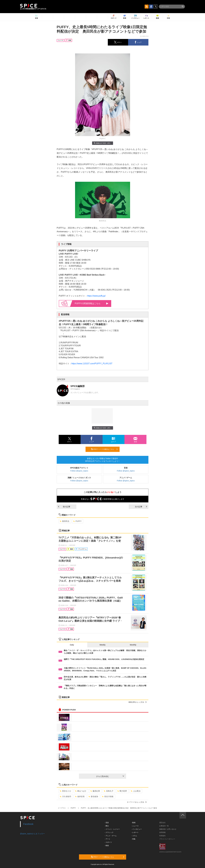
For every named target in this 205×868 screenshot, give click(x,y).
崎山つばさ (81, 791)
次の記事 (141, 507)
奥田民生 (65, 521)
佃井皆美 (80, 796)
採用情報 (162, 832)
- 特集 (133, 839)
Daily (72, 645)
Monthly (133, 645)
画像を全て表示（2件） (102, 143)
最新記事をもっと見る (137, 702)
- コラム (134, 836)
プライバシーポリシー (167, 839)
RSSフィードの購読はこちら (104, 449)
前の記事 (64, 507)
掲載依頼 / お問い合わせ (168, 829)
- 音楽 (107, 823)
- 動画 (133, 823)
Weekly (103, 645)
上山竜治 (136, 791)
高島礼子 (109, 791)
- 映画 (107, 846)
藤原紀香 (95, 791)
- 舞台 (107, 826)
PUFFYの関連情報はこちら (92, 303)
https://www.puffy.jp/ (96, 296)
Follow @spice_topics (79, 471)
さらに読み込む (110, 776)
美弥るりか (66, 791)
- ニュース (135, 826)
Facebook (28, 824)
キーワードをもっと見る (137, 802)
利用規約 (162, 836)
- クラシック (109, 832)
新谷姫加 (93, 796)
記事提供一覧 (164, 826)
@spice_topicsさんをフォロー (32, 834)
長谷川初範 (108, 796)
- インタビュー (137, 829)
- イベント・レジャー (112, 829)
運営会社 (162, 823)
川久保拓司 (66, 796)
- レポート (135, 832)
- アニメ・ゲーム (111, 836)
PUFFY (77, 521)
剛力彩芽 (122, 791)
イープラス (62, 808)
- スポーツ (108, 842)
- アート (107, 839)
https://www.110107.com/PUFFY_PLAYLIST (92, 364)
